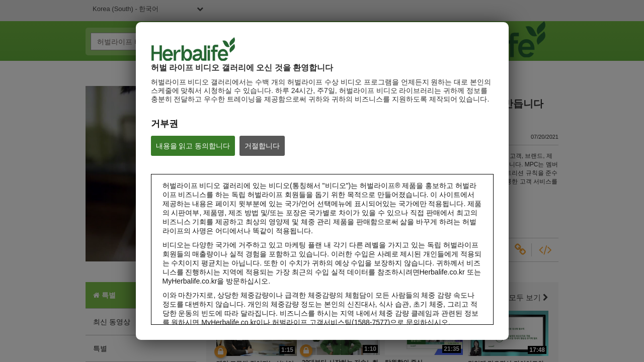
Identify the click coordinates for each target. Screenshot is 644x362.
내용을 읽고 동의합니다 (193, 146)
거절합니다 (262, 146)
